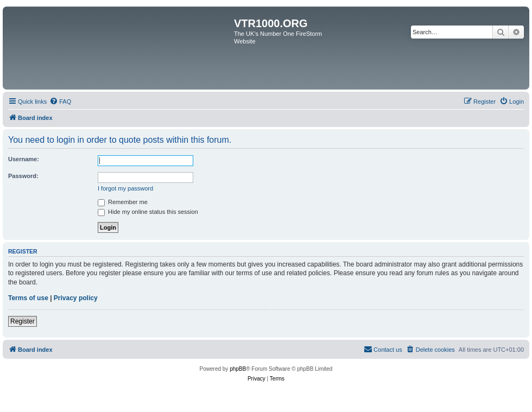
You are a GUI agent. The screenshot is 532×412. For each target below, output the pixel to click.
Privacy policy (76, 298)
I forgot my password (125, 188)
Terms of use (28, 298)
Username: (24, 159)
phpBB (238, 369)
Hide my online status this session (148, 212)
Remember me (123, 202)
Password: (23, 176)
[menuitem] (60, 102)
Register (23, 321)
